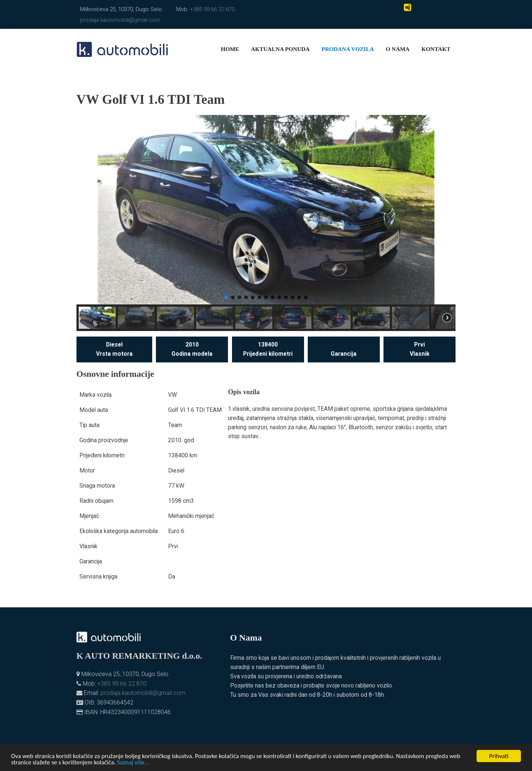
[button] (88, 210)
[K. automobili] (122, 49)
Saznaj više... (133, 763)
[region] (266, 223)
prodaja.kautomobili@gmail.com (120, 20)
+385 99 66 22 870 (212, 9)
